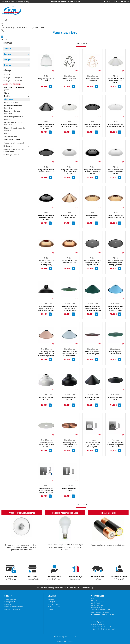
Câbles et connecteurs (34, 23)
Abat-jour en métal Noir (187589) (92, 398)
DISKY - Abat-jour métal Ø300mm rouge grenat (92, 353)
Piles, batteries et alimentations (101, 23)
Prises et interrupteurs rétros (22, 513)
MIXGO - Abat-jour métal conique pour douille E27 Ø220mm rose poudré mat (46, 354)
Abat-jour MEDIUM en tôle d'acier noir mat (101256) (92, 125)
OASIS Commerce (69, 642)
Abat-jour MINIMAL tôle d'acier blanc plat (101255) (116, 125)
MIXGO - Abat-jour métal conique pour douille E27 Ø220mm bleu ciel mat (116, 308)
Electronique (58, 23)
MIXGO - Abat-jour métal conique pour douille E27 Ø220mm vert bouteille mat (92, 308)
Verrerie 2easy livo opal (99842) (69, 489)
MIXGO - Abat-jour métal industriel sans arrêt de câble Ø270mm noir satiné (46, 308)
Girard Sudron (69, 76)
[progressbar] (81, 46)
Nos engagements (10, 602)
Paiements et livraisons (12, 609)
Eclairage (47, 23)
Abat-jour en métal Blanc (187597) (46, 398)
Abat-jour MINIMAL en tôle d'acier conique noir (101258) (46, 126)
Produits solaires (6, 27)
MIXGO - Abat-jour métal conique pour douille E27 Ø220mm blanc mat (69, 354)
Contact (50, 609)
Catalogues (51, 602)
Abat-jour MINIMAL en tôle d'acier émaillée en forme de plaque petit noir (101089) (92, 263)
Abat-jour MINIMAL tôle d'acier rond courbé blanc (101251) (115, 172)
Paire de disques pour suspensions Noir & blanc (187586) (46, 445)
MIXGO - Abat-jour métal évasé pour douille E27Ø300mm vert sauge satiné (69, 308)
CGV (74, 637)
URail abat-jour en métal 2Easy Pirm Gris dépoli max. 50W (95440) (115, 445)
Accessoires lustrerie (18, 23)
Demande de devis (54, 607)
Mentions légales (60, 637)
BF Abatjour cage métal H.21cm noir (69, 80)
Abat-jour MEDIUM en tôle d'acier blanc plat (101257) (69, 125)
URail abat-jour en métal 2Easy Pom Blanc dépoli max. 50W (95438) (92, 445)
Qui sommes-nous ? (11, 599)
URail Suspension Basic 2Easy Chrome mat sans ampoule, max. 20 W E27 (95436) (46, 490)
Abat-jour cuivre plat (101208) (92, 216)
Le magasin (8, 604)
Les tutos (51, 599)
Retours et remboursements (14, 607)
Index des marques (54, 604)
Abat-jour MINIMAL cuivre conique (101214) (69, 216)
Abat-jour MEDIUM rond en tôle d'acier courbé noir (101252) (92, 172)
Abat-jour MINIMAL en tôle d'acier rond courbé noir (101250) (46, 217)
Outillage (84, 23)
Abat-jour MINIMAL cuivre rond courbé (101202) (69, 262)
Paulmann (92, 440)
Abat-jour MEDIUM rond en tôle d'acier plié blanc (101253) (69, 172)
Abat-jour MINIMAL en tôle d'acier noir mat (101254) (46, 171)
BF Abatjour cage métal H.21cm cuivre (92, 80)
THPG (46, 76)
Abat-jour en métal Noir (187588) (116, 398)
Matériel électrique (72, 23)
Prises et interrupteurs (121, 23)
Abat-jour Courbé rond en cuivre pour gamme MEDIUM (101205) (46, 263)
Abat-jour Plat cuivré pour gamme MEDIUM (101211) (116, 216)
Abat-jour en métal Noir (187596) (69, 398)
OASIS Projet (60, 642)
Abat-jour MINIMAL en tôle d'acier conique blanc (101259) (116, 81)
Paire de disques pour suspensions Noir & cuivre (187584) (69, 445)
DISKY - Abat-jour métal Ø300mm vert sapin (115, 353)
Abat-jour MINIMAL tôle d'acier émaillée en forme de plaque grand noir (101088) (116, 263)
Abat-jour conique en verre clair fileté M (46, 80)
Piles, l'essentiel (108, 513)
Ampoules (4, 23)
